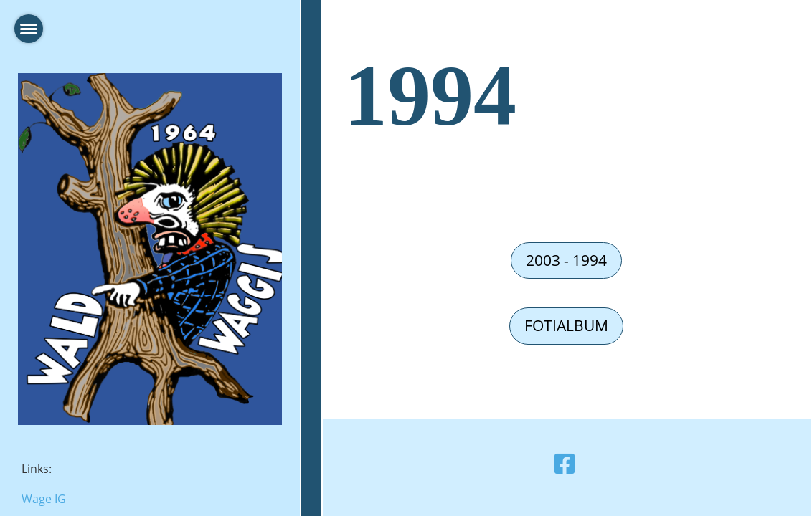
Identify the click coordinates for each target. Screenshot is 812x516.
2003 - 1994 (566, 260)
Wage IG (44, 499)
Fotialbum (566, 325)
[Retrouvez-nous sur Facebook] (565, 463)
